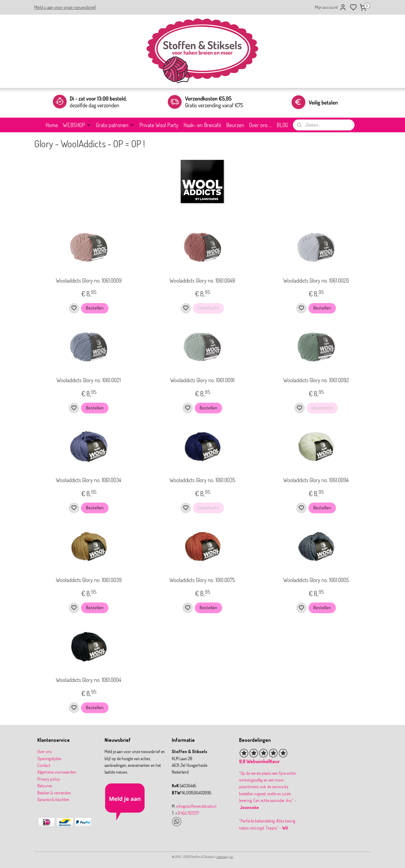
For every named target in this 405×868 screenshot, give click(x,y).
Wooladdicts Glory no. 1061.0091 (202, 380)
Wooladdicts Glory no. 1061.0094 (316, 480)
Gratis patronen (115, 125)
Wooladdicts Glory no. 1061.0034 (89, 480)
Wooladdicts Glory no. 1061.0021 (89, 380)
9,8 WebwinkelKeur (259, 761)
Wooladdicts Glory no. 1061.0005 (316, 580)
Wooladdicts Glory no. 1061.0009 (89, 280)
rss (231, 857)
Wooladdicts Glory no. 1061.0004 (89, 680)
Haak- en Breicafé (202, 125)
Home (52, 125)
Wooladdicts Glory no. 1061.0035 (202, 480)
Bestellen (95, 308)
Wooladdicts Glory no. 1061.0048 (202, 280)
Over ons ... (260, 125)
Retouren (45, 786)
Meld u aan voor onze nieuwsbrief (65, 7)
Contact (44, 765)
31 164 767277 (188, 813)
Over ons (44, 751)
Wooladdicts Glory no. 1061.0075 (202, 580)
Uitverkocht (208, 308)
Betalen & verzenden (54, 793)
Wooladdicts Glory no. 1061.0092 (316, 380)
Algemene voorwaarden (57, 772)
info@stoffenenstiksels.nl (196, 806)
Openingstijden (49, 758)
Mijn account (331, 7)
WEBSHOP (77, 125)
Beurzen (235, 125)
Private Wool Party (159, 125)
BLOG (282, 125)
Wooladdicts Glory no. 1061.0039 (89, 580)
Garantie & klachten (53, 799)
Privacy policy (49, 779)
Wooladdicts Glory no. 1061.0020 (316, 280)
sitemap (222, 857)
